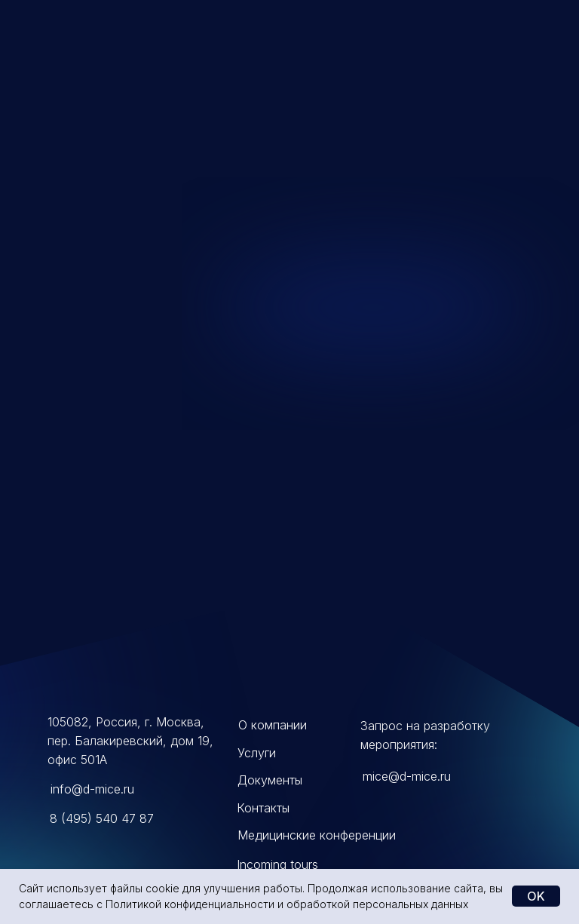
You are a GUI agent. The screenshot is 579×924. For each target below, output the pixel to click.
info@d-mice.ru (92, 789)
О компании (273, 725)
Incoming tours (277, 864)
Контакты (263, 808)
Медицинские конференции (317, 835)
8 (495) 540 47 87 (102, 818)
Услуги (257, 753)
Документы (270, 780)
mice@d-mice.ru (407, 776)
